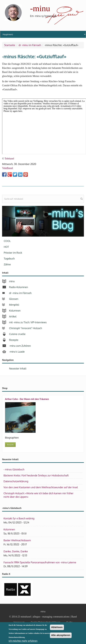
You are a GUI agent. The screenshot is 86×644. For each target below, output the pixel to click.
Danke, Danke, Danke (16, 551)
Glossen (14, 299)
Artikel (13, 316)
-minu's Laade (17, 352)
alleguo (37, 617)
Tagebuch (9, 258)
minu (12, 281)
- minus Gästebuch (14, 469)
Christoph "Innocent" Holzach (26, 328)
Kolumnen (15, 311)
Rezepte (14, 340)
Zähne (7, 264)
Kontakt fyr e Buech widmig (19, 518)
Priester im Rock (13, 253)
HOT (6, 247)
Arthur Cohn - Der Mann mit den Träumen (27, 399)
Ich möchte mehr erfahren (23, 641)
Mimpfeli (14, 305)
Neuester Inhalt (18, 368)
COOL (7, 241)
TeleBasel (8, 168)
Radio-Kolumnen (19, 287)
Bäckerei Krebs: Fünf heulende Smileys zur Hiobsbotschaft (36, 475)
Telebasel (9, 159)
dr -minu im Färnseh (30, 45)
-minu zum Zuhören (20, 346)
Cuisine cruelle (17, 334)
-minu (40, 8)
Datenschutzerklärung (16, 481)
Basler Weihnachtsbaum (17, 540)
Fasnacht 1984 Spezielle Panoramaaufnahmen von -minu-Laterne (40, 562)
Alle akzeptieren (61, 635)
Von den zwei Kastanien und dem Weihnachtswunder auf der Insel (41, 487)
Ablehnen (57, 627)
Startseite (10, 45)
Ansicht (10, 445)
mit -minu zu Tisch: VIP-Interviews (28, 322)
